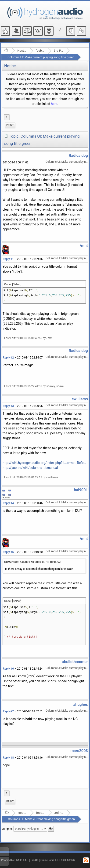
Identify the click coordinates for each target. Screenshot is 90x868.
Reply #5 (8, 552)
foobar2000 (40, 51)
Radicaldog (78, 156)
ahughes (80, 704)
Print (10, 125)
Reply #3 (8, 406)
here (54, 104)
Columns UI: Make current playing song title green (41, 57)
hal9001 (81, 490)
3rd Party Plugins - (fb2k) (58, 51)
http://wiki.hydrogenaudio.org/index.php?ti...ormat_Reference (44, 463)
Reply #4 (8, 503)
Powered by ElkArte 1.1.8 (15, 860)
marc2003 (79, 751)
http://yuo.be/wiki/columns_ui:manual (30, 468)
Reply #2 (8, 358)
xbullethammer (75, 662)
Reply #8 (8, 758)
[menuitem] (10, 125)
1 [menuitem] (7, 117)
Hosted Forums (22, 51)
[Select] (17, 284)
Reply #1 (8, 259)
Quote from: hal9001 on (33, 562)
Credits (34, 860)
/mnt (84, 246)
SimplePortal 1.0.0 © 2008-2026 (58, 860)
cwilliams (80, 399)
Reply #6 (8, 669)
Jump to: (7, 829)
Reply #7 (8, 711)
